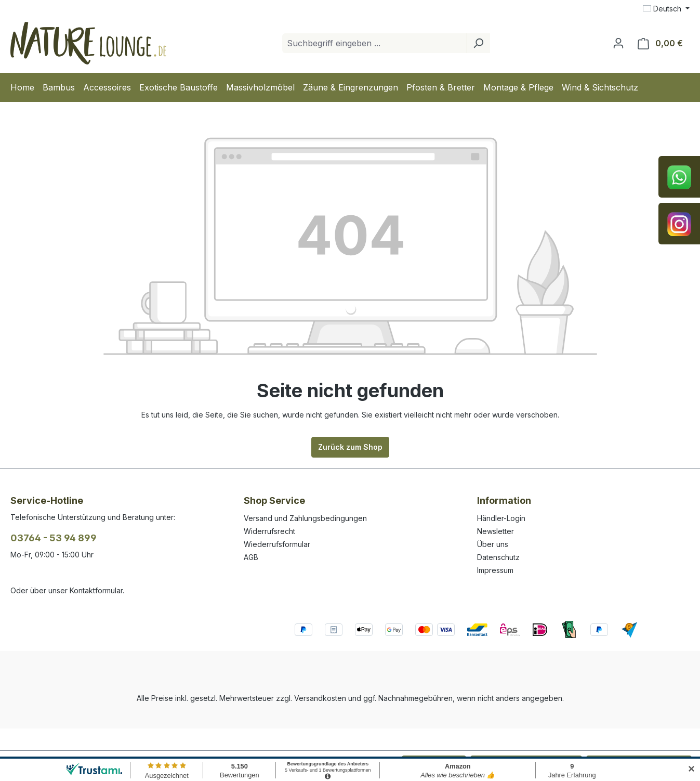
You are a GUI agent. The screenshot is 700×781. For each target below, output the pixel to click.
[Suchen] (478, 43)
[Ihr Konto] (618, 43)
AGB (251, 557)
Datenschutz (498, 557)
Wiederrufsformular (277, 544)
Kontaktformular (96, 590)
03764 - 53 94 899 (54, 538)
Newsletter (496, 531)
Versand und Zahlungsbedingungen (305, 518)
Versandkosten (320, 698)
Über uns (493, 544)
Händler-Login (501, 518)
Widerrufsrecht (269, 531)
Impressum (495, 570)
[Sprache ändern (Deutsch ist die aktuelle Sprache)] (666, 9)
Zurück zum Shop (350, 447)
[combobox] (374, 43)
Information (504, 500)
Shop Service (274, 500)
